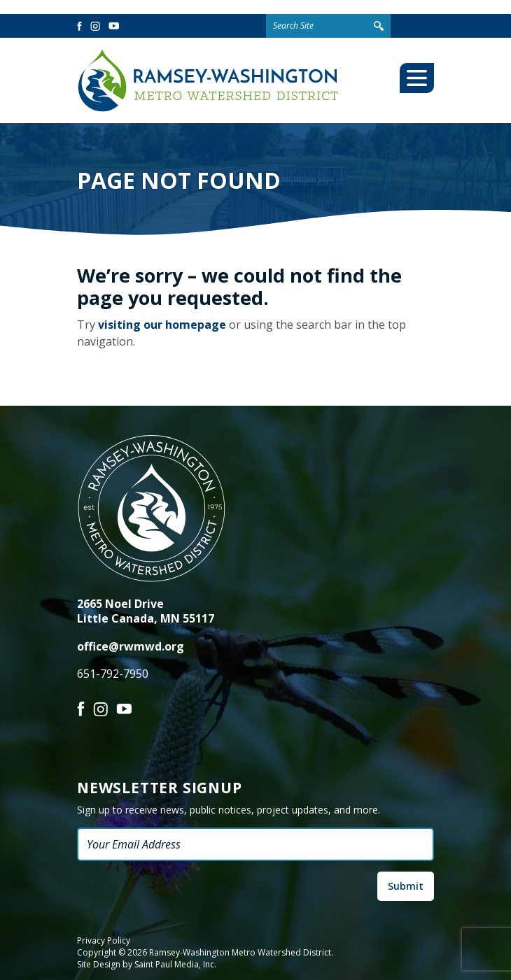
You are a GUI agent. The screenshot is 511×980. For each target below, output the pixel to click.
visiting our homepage (162, 325)
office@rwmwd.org (131, 646)
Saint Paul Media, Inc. (175, 964)
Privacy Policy (104, 941)
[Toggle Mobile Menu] (417, 78)
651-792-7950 (113, 674)
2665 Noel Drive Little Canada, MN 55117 (146, 611)
